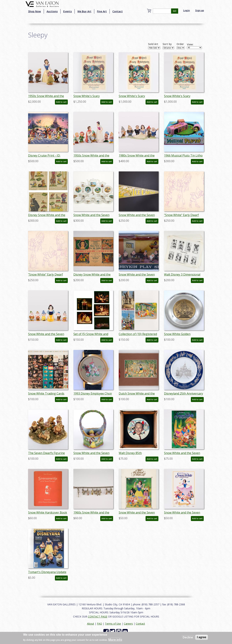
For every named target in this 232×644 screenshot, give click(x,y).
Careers (128, 624)
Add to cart (61, 102)
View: (190, 44)
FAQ (100, 624)
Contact (118, 11)
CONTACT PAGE (98, 617)
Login (187, 10)
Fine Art (102, 11)
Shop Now (35, 11)
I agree (202, 637)
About (91, 624)
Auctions (52, 11)
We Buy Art (84, 11)
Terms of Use (113, 624)
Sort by (167, 44)
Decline (188, 637)
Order (180, 44)
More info (115, 640)
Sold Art (153, 44)
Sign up (200, 10)
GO (175, 11)
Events (68, 11)
